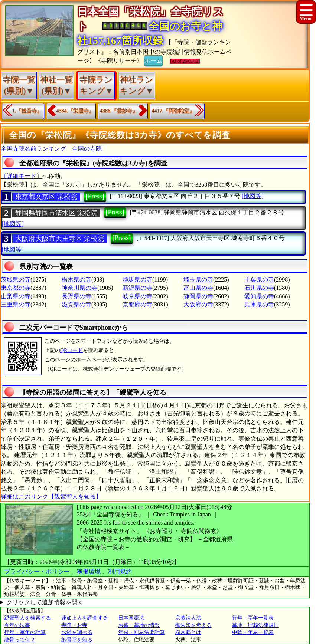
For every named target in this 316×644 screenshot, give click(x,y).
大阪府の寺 (198, 304)
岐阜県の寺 (137, 296)
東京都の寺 (16, 288)
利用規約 (120, 571)
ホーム (153, 60)
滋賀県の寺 (76, 304)
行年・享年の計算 (25, 632)
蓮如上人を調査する (85, 618)
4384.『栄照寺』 (75, 111)
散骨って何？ (20, 640)
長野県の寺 (76, 296)
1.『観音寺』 (27, 111)
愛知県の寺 (259, 296)
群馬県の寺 (137, 280)
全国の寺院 (87, 149)
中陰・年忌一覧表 (253, 632)
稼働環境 (89, 571)
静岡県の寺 (198, 296)
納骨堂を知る (77, 640)
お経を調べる (77, 632)
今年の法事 (17, 625)
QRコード (71, 350)
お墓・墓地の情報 (139, 625)
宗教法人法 (188, 618)
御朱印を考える (193, 625)
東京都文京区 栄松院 (46, 197)
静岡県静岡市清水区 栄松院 (56, 213)
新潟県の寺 (137, 288)
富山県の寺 (198, 288)
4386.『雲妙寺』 (119, 111)
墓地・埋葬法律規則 (255, 625)
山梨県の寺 (16, 296)
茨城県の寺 (16, 280)
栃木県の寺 (76, 280)
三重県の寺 (16, 304)
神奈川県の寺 (79, 288)
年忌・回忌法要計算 (141, 632)
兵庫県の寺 (259, 304)
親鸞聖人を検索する (27, 618)
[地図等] (253, 196)
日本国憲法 (131, 618)
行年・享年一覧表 (253, 618)
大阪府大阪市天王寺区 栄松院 (60, 239)
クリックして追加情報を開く (45, 602)
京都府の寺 (137, 304)
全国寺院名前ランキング (33, 149)
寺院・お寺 (74, 625)
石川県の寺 (259, 288)
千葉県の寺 (259, 280)
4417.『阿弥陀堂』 (173, 111)
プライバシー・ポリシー (38, 571)
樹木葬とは (188, 632)
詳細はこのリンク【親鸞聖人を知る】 (51, 497)
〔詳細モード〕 (22, 176)
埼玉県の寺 (198, 280)
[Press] (95, 196)
